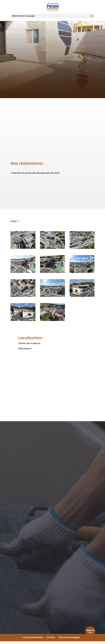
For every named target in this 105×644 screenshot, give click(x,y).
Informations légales (69, 637)
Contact (51, 637)
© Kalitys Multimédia (33, 637)
